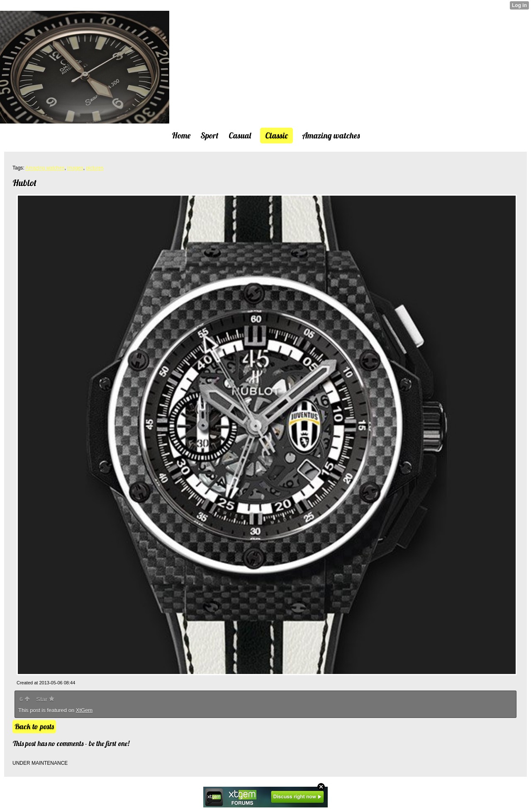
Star (45, 699)
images (75, 168)
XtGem (84, 710)
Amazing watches (45, 168)
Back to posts (34, 726)
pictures (95, 168)
